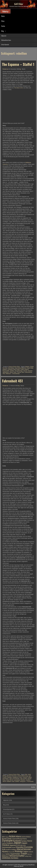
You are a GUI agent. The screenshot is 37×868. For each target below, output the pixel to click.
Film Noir (5, 368)
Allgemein (4, 36)
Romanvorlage (19, 371)
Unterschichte (28, 372)
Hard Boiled (11, 368)
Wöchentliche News (6, 40)
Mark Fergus (17, 369)
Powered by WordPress (28, 865)
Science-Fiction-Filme (14, 367)
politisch (26, 369)
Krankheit (10, 369)
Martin (24, 69)
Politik (22, 369)
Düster (32, 367)
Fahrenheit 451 (12, 523)
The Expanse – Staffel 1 (18, 64)
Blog (3, 31)
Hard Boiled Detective (20, 368)
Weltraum (8, 374)
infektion (5, 369)
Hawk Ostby (30, 368)
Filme (3, 21)
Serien (3, 26)
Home (3, 16)
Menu (5, 11)
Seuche (25, 371)
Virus (4, 374)
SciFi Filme (19, 4)
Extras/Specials (5, 44)
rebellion (12, 371)
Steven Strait (13, 372)
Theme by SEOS (19, 866)
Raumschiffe (6, 371)
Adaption (27, 367)
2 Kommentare (16, 374)
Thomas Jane (20, 372)
